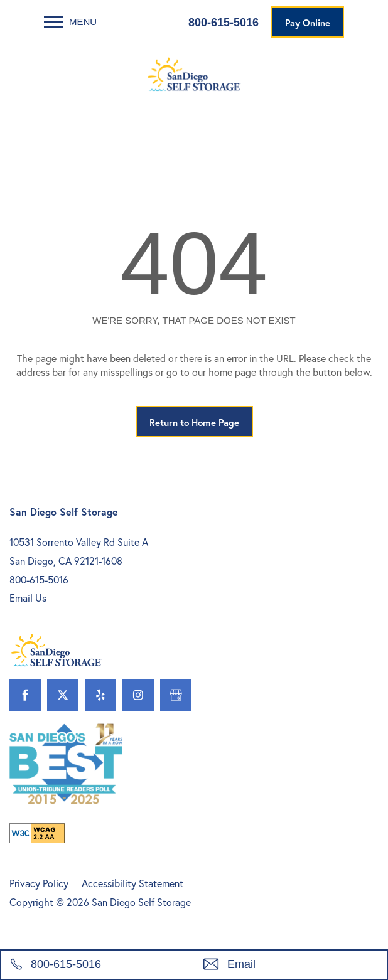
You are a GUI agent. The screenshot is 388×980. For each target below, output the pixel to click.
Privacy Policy (39, 883)
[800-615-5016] (98, 965)
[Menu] (70, 22)
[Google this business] (176, 695)
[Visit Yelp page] (100, 695)
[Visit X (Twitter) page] (63, 695)
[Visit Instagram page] (138, 695)
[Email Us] (290, 965)
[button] (308, 22)
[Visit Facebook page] (25, 695)
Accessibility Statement (132, 883)
